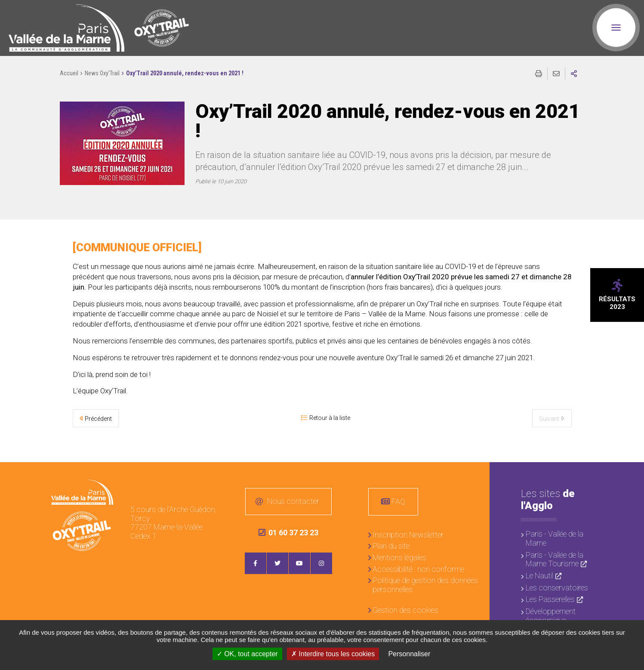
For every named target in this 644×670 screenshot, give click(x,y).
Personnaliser (409, 654)
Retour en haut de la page (631, 475)
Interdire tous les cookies (333, 654)
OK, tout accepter (247, 654)
